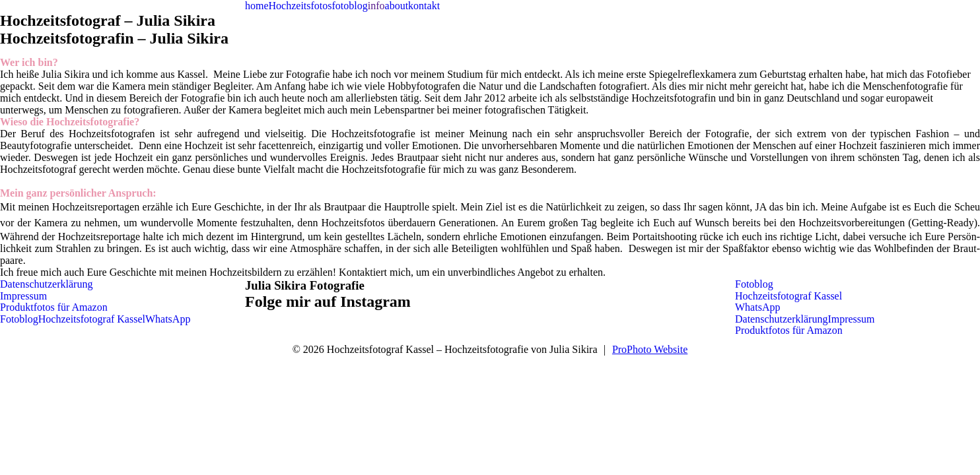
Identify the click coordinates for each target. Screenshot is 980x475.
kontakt (424, 6)
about (397, 6)
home (257, 6)
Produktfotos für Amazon (54, 307)
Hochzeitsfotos (300, 6)
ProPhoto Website (650, 349)
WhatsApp (168, 319)
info (376, 6)
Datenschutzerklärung (46, 284)
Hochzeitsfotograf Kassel (92, 319)
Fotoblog (19, 319)
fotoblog (350, 6)
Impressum (23, 296)
